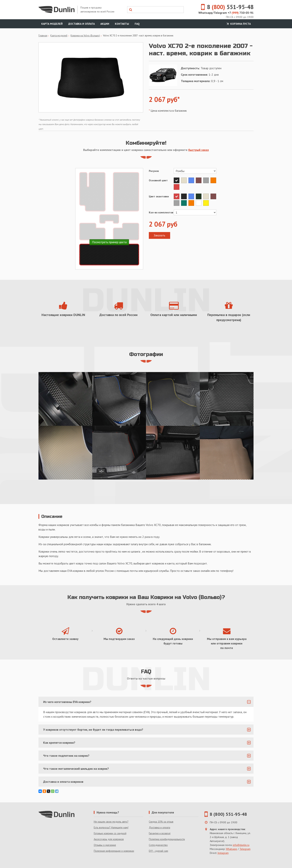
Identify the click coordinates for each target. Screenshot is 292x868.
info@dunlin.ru (241, 845)
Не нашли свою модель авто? (111, 822)
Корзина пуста (238, 24)
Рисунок (154, 171)
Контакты (122, 24)
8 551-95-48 (225, 7)
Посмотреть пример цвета (109, 242)
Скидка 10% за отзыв (161, 822)
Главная (43, 36)
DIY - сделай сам (158, 851)
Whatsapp (232, 849)
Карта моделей (52, 24)
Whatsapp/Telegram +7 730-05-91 (226, 13)
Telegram (245, 849)
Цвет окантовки (159, 196)
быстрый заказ (199, 150)
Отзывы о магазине (105, 845)
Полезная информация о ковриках (114, 851)
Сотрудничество (158, 845)
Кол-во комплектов (161, 212)
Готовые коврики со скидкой (110, 833)
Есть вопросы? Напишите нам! (111, 827)
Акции (105, 24)
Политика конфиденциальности (167, 839)
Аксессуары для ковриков (109, 839)
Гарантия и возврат (160, 833)
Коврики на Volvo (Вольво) (85, 36)
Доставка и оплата (81, 24)
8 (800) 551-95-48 (228, 814)
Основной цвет (158, 180)
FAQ (137, 24)
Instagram (223, 853)
